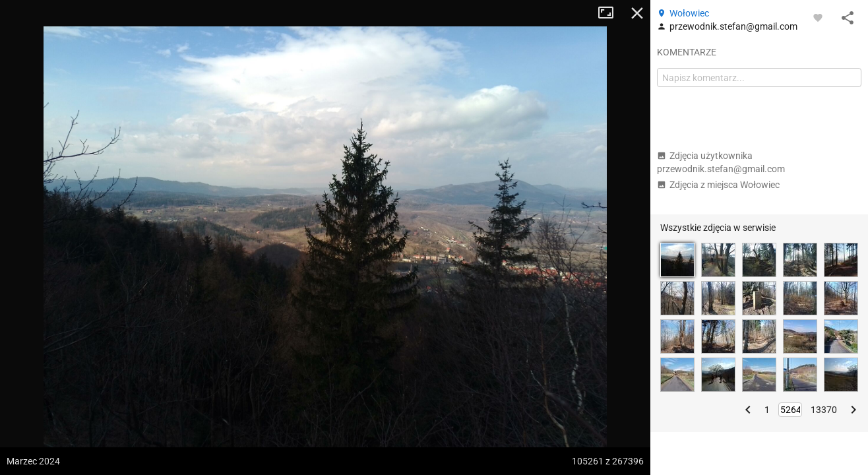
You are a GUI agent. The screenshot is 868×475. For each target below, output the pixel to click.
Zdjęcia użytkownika (721, 162)
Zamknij (637, 13)
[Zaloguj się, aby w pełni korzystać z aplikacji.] (818, 17)
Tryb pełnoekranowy (611, 13)
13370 (824, 410)
